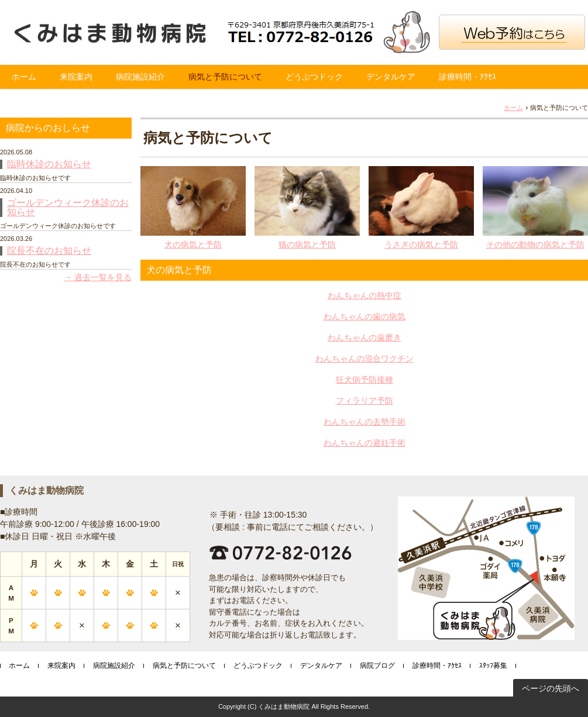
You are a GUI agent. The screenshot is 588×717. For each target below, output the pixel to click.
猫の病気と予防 (307, 244)
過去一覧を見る (103, 277)
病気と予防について (225, 77)
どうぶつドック (314, 77)
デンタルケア (391, 77)
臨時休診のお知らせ (49, 164)
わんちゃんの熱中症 (365, 295)
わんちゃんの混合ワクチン (365, 358)
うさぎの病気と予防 (421, 244)
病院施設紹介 (140, 77)
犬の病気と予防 (193, 244)
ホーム (24, 77)
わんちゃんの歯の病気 (365, 316)
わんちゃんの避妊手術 (365, 443)
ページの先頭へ (551, 688)
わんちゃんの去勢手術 (365, 422)
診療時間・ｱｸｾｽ (467, 77)
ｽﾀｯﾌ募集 (493, 666)
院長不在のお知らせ (49, 251)
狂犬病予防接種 (365, 380)
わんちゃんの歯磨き (365, 337)
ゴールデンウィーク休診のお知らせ (68, 208)
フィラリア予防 (365, 401)
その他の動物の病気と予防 (535, 244)
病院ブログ (377, 666)
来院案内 (76, 77)
